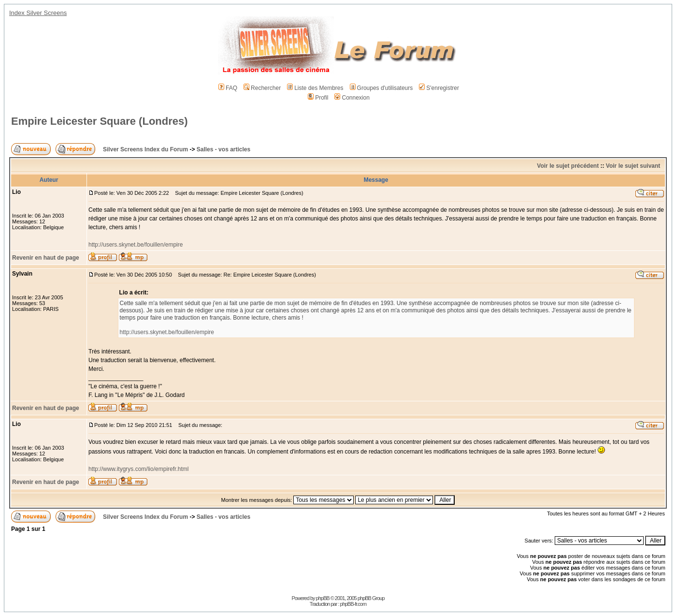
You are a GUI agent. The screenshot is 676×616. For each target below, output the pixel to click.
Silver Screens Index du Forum (145, 149)
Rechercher (262, 88)
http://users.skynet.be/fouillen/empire (136, 245)
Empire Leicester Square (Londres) (100, 121)
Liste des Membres (315, 88)
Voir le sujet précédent (568, 166)
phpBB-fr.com (353, 604)
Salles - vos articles (223, 149)
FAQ (228, 88)
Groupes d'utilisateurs (381, 88)
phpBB (323, 598)
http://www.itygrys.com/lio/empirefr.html (138, 469)
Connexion (352, 98)
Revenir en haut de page (46, 258)
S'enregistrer (439, 88)
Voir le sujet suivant (633, 166)
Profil (318, 98)
